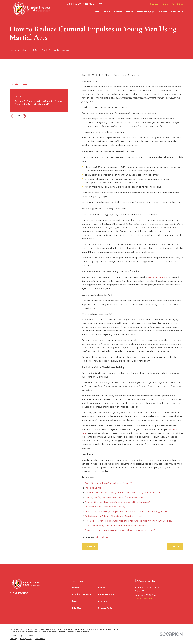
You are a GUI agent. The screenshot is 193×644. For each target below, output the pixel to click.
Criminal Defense (82, 594)
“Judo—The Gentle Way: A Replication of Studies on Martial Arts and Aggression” (127, 511)
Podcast (155, 4)
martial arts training (158, 277)
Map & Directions (144, 599)
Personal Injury (106, 594)
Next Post (175, 547)
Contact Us (104, 601)
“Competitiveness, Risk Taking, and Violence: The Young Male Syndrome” (123, 492)
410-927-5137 (92, 4)
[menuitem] (13, 639)
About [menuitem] (107, 12)
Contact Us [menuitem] (177, 12)
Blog (165, 4)
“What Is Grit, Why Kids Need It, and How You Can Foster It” (116, 526)
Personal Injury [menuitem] (145, 12)
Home (75, 588)
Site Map (77, 608)
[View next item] (25, 155)
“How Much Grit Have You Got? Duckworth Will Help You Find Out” (120, 530)
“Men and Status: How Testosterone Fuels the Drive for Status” (117, 502)
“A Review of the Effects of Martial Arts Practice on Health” (115, 516)
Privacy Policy (106, 608)
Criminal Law (102, 537)
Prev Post (90, 547)
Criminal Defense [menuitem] (124, 12)
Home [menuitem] (96, 12)
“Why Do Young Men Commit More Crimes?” (108, 483)
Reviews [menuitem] (162, 12)
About (101, 588)
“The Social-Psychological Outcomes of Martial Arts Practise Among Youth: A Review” (129, 521)
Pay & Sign (178, 4)
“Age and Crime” (93, 488)
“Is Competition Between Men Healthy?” (106, 507)
